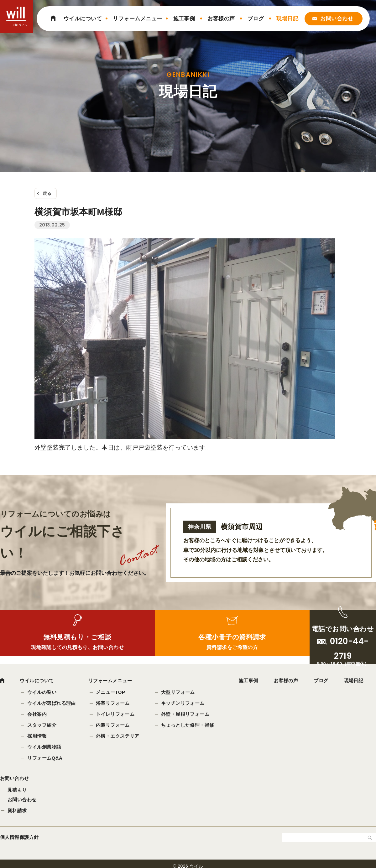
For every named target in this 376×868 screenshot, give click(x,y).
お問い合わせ (337, 19)
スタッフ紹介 (42, 726)
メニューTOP (111, 693)
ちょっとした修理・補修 (188, 726)
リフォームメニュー (137, 19)
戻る (47, 193)
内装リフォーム (113, 726)
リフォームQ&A (45, 759)
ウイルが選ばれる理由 (52, 704)
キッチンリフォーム (183, 704)
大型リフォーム (179, 693)
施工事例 (184, 19)
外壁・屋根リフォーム (186, 715)
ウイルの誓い (42, 693)
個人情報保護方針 (19, 840)
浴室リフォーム (113, 704)
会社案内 (38, 715)
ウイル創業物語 (45, 748)
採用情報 (38, 737)
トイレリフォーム (116, 715)
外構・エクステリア (118, 737)
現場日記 (287, 19)
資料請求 (17, 814)
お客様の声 (221, 19)
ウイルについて (83, 19)
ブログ (256, 19)
